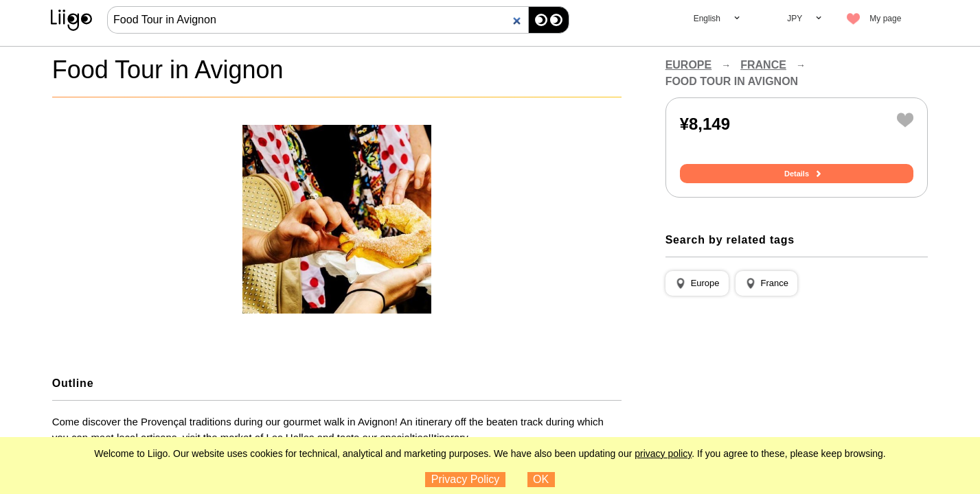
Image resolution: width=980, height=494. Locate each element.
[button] (697, 283)
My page (885, 19)
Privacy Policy (466, 479)
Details (797, 174)
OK (541, 479)
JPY (795, 19)
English (707, 19)
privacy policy (663, 454)
